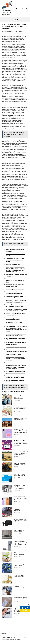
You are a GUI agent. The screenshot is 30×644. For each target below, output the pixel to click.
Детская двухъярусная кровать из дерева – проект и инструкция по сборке (15, 280)
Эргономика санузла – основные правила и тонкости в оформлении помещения (15, 359)
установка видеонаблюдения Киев (20, 587)
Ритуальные (24, 393)
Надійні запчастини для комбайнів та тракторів (20, 464)
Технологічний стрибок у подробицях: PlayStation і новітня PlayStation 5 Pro (20, 543)
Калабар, (5, 393)
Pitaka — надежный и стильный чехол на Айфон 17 (20, 498)
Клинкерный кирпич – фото (13, 354)
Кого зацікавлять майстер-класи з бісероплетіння (20, 598)
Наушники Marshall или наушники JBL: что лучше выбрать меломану (20, 521)
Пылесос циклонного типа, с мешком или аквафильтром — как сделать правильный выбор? (16, 367)
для (8, 391)
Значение (16, 391)
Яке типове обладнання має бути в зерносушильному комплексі (20, 398)
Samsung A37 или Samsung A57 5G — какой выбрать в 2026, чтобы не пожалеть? (20, 431)
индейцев (22, 391)
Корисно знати (8, 31)
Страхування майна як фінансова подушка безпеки (19, 577)
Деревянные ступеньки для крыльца (16, 347)
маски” (19, 393)
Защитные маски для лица (13, 264)
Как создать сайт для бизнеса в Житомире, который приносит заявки (20, 442)
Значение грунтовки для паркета (15, 363)
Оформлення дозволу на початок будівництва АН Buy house (20, 420)
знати (12, 391)
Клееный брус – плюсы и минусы (15, 289)
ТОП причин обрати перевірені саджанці (19, 553)
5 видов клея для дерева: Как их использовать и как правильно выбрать (15, 260)
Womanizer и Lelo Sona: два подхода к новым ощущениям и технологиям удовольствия (21, 409)
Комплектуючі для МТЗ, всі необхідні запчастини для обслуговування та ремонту (21, 454)
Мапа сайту (3, 634)
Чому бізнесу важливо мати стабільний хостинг (20, 475)
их (25, 391)
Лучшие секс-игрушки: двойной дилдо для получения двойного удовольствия (19, 488)
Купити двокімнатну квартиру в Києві (19, 531)
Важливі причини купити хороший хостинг (20, 565)
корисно (10, 393)
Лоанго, (15, 393)
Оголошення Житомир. (8, 639)
